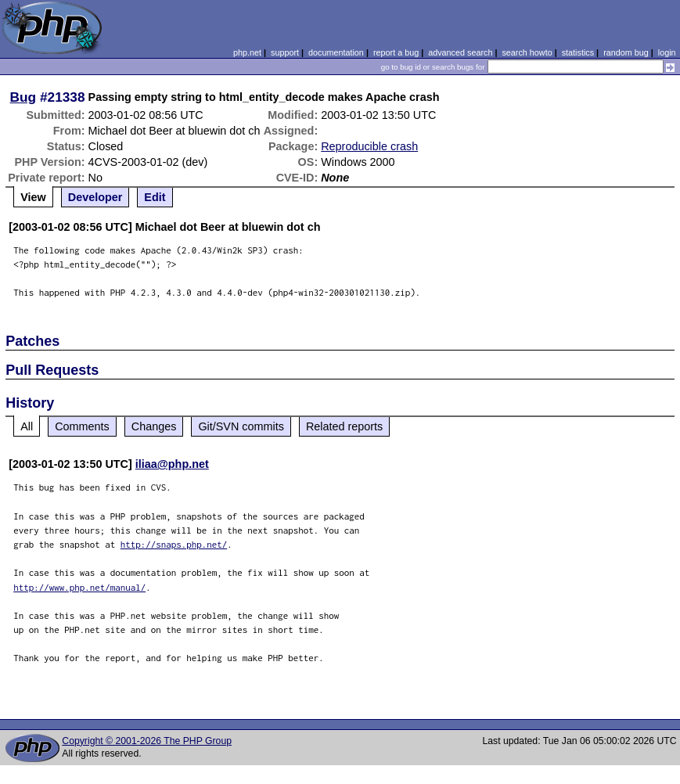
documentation (336, 52)
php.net (247, 52)
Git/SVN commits (241, 426)
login (667, 52)
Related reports (344, 426)
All (27, 426)
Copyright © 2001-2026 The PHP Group (147, 741)
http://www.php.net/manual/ (79, 587)
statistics (578, 52)
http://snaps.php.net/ (174, 544)
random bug (626, 52)
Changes (154, 426)
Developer (95, 197)
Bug (23, 97)
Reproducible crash (369, 146)
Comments (82, 426)
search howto (527, 52)
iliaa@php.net (172, 464)
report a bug (396, 52)
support (285, 52)
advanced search (460, 52)
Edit (155, 197)
